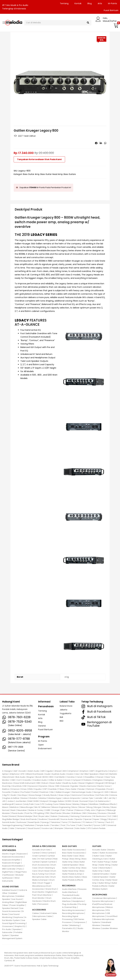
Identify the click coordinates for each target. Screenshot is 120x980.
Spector (79, 819)
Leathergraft (8, 804)
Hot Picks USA (102, 795)
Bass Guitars (70, 174)
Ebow (52, 786)
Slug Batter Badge (11, 819)
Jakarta (63, 710)
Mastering (75, 925)
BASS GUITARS (69, 846)
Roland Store (66, 706)
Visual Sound (34, 828)
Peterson (79, 810)
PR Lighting (39, 813)
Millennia (46, 807)
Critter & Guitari (56, 780)
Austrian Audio (59, 774)
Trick (63, 825)
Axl (82, 774)
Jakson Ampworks (72, 798)
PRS (47, 813)
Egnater (75, 786)
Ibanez (25, 798)
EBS (58, 786)
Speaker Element (10, 908)
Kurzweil (84, 801)
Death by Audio (70, 783)
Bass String (75, 859)
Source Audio (67, 819)
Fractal (35, 792)
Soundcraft (54, 819)
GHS (107, 792)
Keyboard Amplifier (11, 860)
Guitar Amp (97, 871)
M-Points (113, 3)
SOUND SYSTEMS (10, 887)
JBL (105, 798)
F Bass (61, 789)
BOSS (45, 777)
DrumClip (6, 786)
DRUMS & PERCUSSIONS (44, 846)
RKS (85, 813)
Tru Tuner (71, 825)
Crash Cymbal (39, 856)
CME (13, 780)
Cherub (100, 777)
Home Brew (89, 795)
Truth (80, 825)
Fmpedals (101, 789)
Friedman (44, 792)
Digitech (90, 783)
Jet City (112, 798)
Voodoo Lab (47, 828)
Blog (90, 3)
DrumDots (17, 786)
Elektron (6, 789)
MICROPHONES (100, 895)
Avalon (70, 774)
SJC (110, 816)
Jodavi (11, 801)
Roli (35, 816)
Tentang (64, 3)
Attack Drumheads (35, 774)
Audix (48, 774)
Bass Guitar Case (70, 856)
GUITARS (97, 846)
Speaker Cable (39, 919)
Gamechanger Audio (82, 792)
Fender (82, 789)
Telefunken (29, 825)
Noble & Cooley (36, 810)
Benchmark (9, 777)
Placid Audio (17, 813)
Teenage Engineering (12, 825)
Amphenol (73, 771)
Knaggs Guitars (57, 801)
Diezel (82, 783)
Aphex (5, 774)
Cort (19, 780)
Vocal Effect (112, 916)
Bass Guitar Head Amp (52, 174)
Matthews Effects (108, 804)
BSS (51, 777)
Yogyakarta (65, 713)
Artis (100, 3)
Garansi (42, 726)
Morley (106, 807)
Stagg (104, 819)
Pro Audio (7, 929)
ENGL (31, 789)
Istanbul (43, 798)
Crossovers (8, 926)
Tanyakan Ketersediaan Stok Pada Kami (39, 159)
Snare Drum (51, 889)
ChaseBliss (89, 777)
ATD (23, 774)
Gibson (114, 792)
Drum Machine (44, 895)
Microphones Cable (43, 916)
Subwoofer (7, 932)
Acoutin (23, 771)
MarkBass (94, 804)
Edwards (65, 786)
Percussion (43, 904)
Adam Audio (34, 771)
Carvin (79, 777)
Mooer (82, 807)
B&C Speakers (92, 774)
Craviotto (27, 780)
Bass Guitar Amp (31, 174)
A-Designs (7, 771)
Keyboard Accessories (13, 857)
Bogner (31, 777)
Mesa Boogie (27, 807)
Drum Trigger (44, 883)
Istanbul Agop (55, 798)
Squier (96, 819)
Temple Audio (43, 825)
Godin (13, 795)
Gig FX (6, 795)
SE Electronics (100, 816)
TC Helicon (88, 822)
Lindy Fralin (29, 804)
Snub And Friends (29, 819)
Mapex (84, 804)
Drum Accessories (41, 865)
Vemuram (21, 828)
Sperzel (88, 819)
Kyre (92, 801)
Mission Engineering (61, 807)
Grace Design (35, 795)
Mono (75, 807)
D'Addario (87, 780)
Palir (63, 810)
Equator (38, 789)
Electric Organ (9, 854)
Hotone (114, 795)
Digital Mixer (22, 902)
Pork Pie (29, 813)
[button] (116, 25)
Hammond (77, 795)
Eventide (53, 789)
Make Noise (66, 804)
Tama (64, 822)
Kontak (78, 3)
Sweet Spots (34, 822)
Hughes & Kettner (11, 798)
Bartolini (113, 774)
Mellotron (14, 807)
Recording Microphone (73, 913)
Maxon (5, 807)
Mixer (6, 905)
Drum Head (44, 871)
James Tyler (88, 798)
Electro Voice (104, 786)
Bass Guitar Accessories (73, 850)
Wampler (59, 828)
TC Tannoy (99, 822)
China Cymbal (48, 853)
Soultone (43, 819)
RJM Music (77, 813)
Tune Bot (88, 825)
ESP (45, 789)
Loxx (38, 804)
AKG (65, 771)
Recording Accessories (73, 910)
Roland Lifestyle (25, 816)
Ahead (58, 771)
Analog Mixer (8, 902)
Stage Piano (21, 872)
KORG (69, 801)
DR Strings (110, 783)
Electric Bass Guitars (72, 877)
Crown (68, 780)
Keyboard (22, 854)
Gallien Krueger (63, 792)
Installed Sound (9, 890)
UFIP (104, 825)
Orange (56, 810)
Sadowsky (64, 816)
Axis (77, 774)
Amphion (84, 771)
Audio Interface (69, 889)
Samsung (75, 816)
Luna (56, 804)
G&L (52, 792)
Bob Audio (21, 777)
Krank (76, 801)
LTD (43, 804)
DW (25, 786)
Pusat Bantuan (45, 730)
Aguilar (50, 771)
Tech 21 (109, 822)
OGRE (48, 810)
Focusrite (6, 792)
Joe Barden (21, 801)
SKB (115, 816)
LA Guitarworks (102, 801)
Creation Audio (40, 780)
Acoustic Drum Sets (41, 850)
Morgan (98, 807)
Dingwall (100, 783)
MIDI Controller (9, 869)
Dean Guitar (56, 783)
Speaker (17, 929)
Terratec (55, 825)
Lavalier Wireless (110, 928)
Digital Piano (8, 872)
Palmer (70, 810)
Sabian (54, 816)
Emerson (16, 789)
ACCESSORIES (39, 910)
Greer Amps (64, 795)
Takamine (55, 822)
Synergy (45, 822)
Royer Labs (44, 816)
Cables (36, 913)
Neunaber (22, 810)
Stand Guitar (105, 868)
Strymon (112, 819)
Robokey (93, 813)
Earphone (18, 917)
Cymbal (36, 853)
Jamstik (99, 798)
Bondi (38, 777)
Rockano (103, 813)
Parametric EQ (69, 928)
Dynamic (43, 786)
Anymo (113, 771)
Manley (76, 804)
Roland (13, 816)
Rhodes (67, 813)
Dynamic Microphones (103, 901)
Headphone (78, 901)
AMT (92, 771)
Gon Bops (23, 795)
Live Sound (17, 899)
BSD (62, 721)
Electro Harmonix (88, 786)
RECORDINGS (69, 886)
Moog (90, 807)
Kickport (44, 801)
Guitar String (105, 865)
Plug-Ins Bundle (69, 904)
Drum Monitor (38, 898)
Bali (61, 717)
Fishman (91, 789)
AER (43, 771)
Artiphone (14, 774)
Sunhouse (22, 822)
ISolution (33, 798)
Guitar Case (99, 856)
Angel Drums (102, 771)
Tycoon (97, 825)
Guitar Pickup (104, 862)
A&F (15, 771)
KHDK (36, 801)
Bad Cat (104, 774)
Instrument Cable (49, 913)
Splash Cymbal (48, 862)
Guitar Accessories (108, 853)
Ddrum (45, 783)
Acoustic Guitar (99, 850)
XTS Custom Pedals (96, 828)
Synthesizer (9, 875)
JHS (4, 801)
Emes (24, 789)
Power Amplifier (17, 905)
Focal (110, 789)
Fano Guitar (71, 789)
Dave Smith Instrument (25, 783)
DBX (38, 783)
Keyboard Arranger (11, 863)
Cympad (76, 780)
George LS (98, 792)
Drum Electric (38, 892)
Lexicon (19, 804)
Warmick (69, 828)
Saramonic (86, 816)
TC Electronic (75, 822)
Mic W (37, 807)
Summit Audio (9, 822)
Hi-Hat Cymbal (45, 859)
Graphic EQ (20, 926)
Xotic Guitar (80, 828)
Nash (13, 810)
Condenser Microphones (104, 898)
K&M (30, 801)
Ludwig (49, 804)
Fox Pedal (25, 792)
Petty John (90, 810)
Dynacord (33, 786)
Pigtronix (101, 810)
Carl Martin (60, 777)
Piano (20, 869)
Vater (12, 828)
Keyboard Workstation (13, 866)
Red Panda (56, 813)
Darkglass (98, 780)
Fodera (16, 792)
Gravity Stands (50, 795)
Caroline (71, 777)
